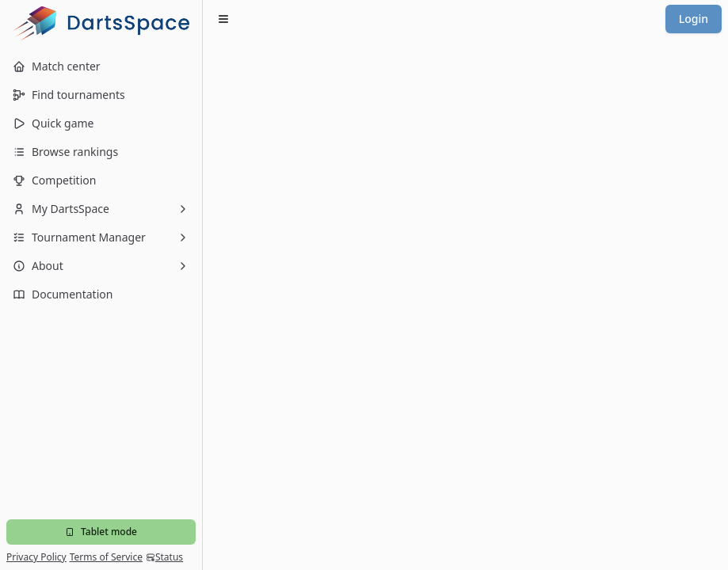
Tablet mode (101, 532)
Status (164, 557)
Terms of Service (106, 557)
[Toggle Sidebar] (202, 285)
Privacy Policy (36, 557)
